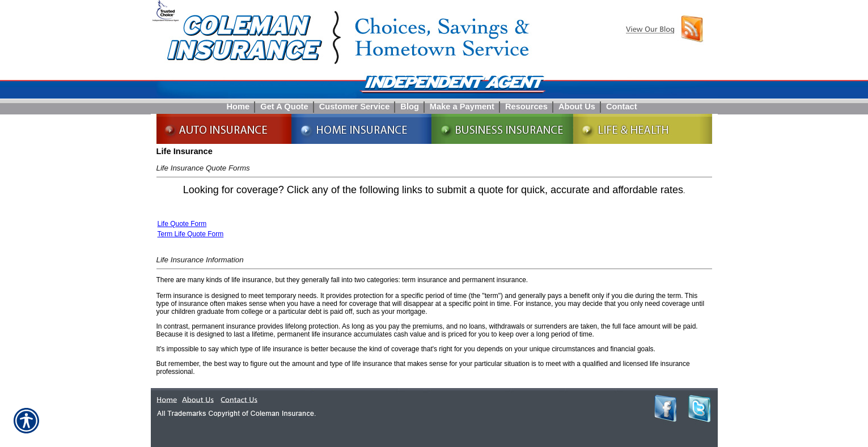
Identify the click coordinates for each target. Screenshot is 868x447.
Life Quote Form (182, 224)
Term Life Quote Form (191, 234)
